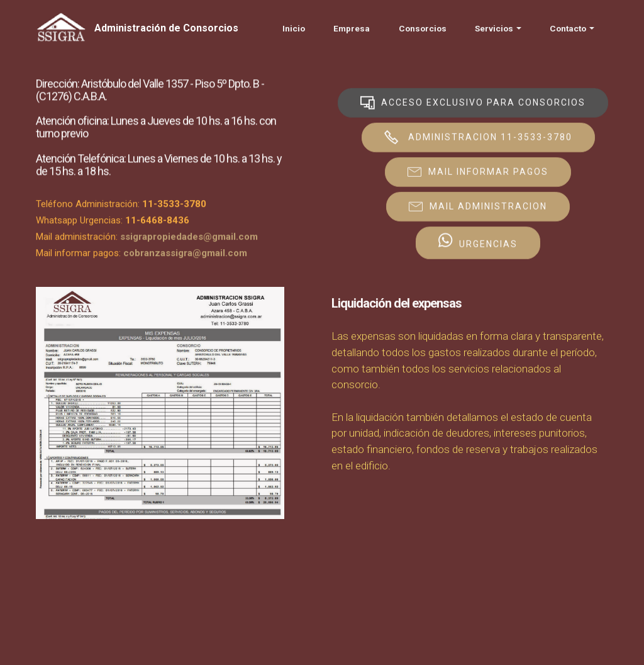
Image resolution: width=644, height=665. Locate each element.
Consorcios (423, 28)
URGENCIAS (478, 243)
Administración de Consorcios (166, 28)
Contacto (568, 28)
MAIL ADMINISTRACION (478, 206)
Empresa (352, 28)
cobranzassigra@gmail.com (185, 255)
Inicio (294, 28)
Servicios (494, 28)
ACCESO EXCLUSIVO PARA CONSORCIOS (473, 103)
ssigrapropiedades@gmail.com (189, 239)
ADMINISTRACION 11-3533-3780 (478, 137)
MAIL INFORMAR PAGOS (478, 172)
